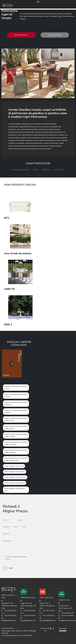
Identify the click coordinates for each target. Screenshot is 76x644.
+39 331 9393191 (47, 616)
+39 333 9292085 (66, 616)
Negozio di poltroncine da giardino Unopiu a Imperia (16, 451)
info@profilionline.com (9, 619)
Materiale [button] (46, 170)
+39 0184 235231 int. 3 (47, 612)
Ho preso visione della (16, 558)
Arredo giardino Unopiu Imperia (15, 483)
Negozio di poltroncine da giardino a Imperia (16, 411)
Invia (8, 568)
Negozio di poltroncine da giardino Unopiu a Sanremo (16, 443)
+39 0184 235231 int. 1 (9, 612)
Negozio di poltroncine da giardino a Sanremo (16, 404)
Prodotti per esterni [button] (21, 170)
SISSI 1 (8, 325)
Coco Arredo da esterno (18, 253)
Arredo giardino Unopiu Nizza (14, 466)
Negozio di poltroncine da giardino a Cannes (16, 396)
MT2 (7, 218)
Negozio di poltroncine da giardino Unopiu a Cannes (16, 435)
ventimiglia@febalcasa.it (48, 619)
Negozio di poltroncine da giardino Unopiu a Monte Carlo (16, 459)
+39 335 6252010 (9, 616)
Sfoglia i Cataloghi (55, 35)
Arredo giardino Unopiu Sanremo (15, 477)
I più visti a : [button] (59, 170)
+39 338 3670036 (28, 616)
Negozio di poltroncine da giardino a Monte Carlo (16, 419)
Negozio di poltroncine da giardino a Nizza (16, 388)
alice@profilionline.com (28, 619)
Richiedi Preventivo (21, 35)
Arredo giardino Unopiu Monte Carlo (14, 490)
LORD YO (9, 289)
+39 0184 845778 (66, 613)
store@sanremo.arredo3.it (66, 619)
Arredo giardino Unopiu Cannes (15, 472)
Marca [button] (36, 170)
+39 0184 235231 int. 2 (28, 612)
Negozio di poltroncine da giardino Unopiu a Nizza (16, 427)
